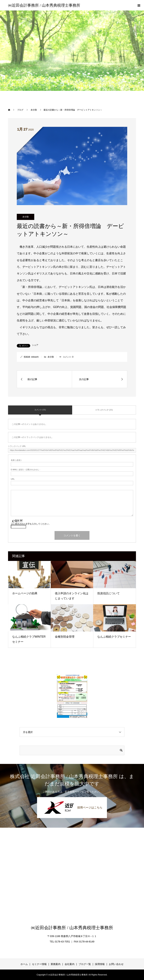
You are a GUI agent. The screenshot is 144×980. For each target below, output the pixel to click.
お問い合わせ (116, 964)
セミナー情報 (39, 964)
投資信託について (109, 593)
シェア (35, 345)
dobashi (35, 357)
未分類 (26, 217)
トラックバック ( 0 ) (104, 410)
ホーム (24, 964)
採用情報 (100, 964)
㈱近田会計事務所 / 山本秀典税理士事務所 (44, 5)
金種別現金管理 (65, 637)
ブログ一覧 (85, 964)
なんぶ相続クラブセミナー (114, 637)
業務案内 (56, 964)
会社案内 (70, 964)
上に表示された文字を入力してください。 (31, 524)
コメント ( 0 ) (40, 410)
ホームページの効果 (25, 593)
